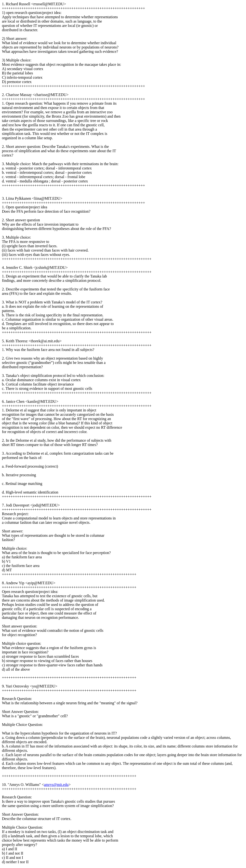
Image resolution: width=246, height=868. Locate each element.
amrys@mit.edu (56, 785)
